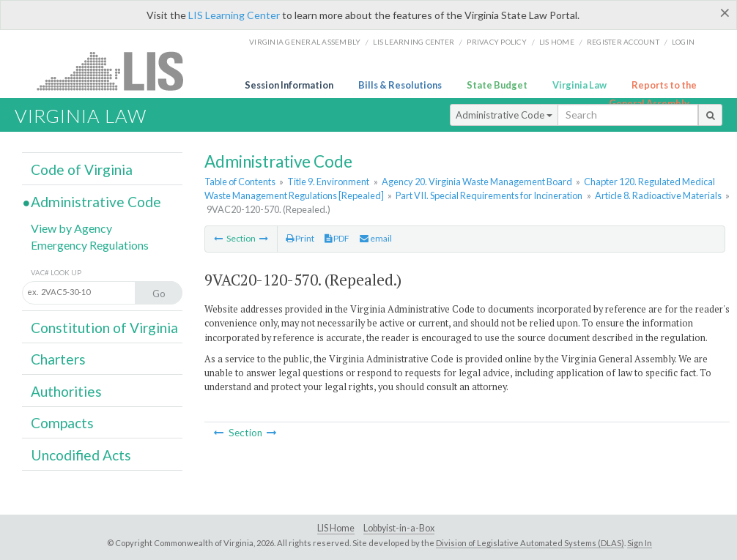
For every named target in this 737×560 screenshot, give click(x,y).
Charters (58, 359)
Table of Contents (240, 182)
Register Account (623, 42)
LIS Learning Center (234, 15)
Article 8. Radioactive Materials (658, 195)
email (376, 238)
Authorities (66, 391)
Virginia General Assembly (305, 42)
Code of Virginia (82, 169)
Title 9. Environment (328, 182)
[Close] (725, 12)
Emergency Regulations (90, 245)
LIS (118, 71)
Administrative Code (504, 115)
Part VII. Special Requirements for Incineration (489, 195)
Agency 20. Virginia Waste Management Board (477, 182)
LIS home (557, 42)
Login (683, 42)
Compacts (62, 423)
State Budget (497, 85)
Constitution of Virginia (104, 328)
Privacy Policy (497, 42)
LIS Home (336, 528)
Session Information (289, 85)
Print (300, 238)
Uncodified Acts (81, 455)
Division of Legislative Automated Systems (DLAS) (530, 543)
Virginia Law (579, 85)
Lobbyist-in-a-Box (399, 528)
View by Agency (71, 228)
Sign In (640, 543)
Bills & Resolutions (400, 85)
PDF (337, 238)
